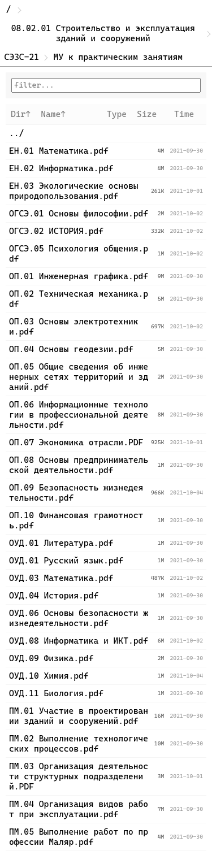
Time (184, 114)
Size (147, 114)
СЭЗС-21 (22, 57)
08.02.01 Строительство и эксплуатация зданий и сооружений (106, 33)
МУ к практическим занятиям (118, 57)
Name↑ (53, 114)
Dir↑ (21, 114)
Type (117, 114)
